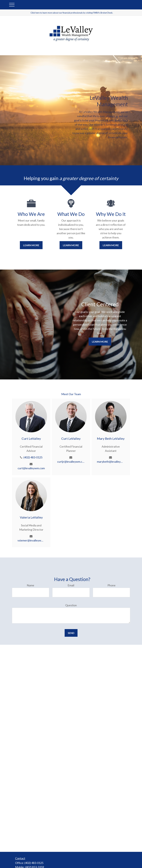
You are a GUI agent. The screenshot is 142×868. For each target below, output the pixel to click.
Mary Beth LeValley (111, 438)
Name (30, 585)
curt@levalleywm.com (31, 468)
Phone (112, 585)
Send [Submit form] (71, 633)
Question (71, 605)
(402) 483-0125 (33, 457)
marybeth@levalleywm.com (111, 462)
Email (71, 585)
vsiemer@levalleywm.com (31, 540)
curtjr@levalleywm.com (71, 462)
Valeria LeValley (31, 517)
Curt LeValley (31, 438)
